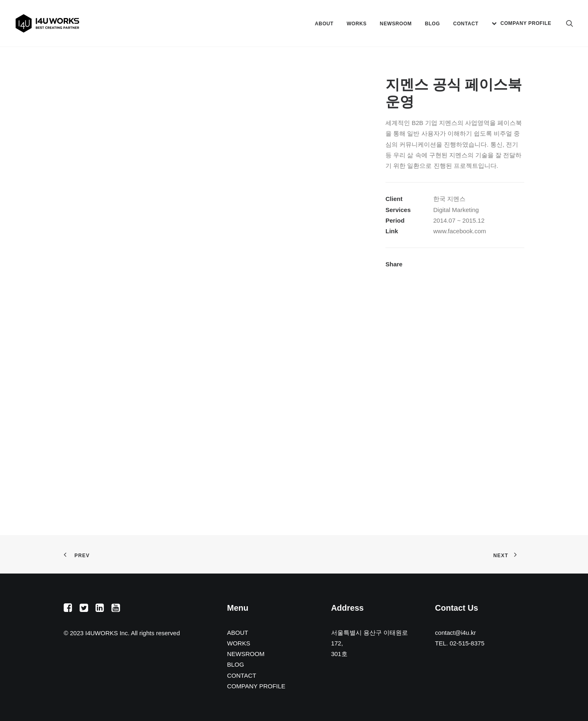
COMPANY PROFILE (526, 23)
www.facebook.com (460, 231)
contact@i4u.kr (455, 633)
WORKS (357, 24)
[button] (570, 23)
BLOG (432, 24)
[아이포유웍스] (47, 23)
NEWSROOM (396, 24)
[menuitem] (324, 24)
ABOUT (324, 24)
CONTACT (466, 24)
